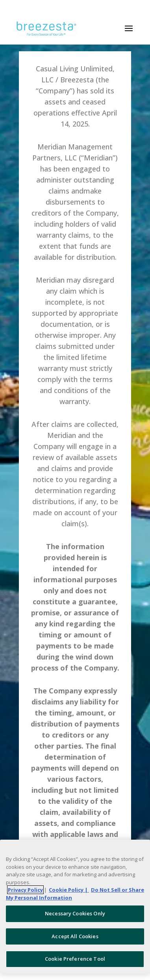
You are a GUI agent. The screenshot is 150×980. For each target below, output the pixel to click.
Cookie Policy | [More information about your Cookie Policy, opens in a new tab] (69, 890)
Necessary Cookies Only (75, 913)
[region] (75, 907)
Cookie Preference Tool (75, 959)
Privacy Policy (25, 890)
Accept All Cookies (75, 936)
